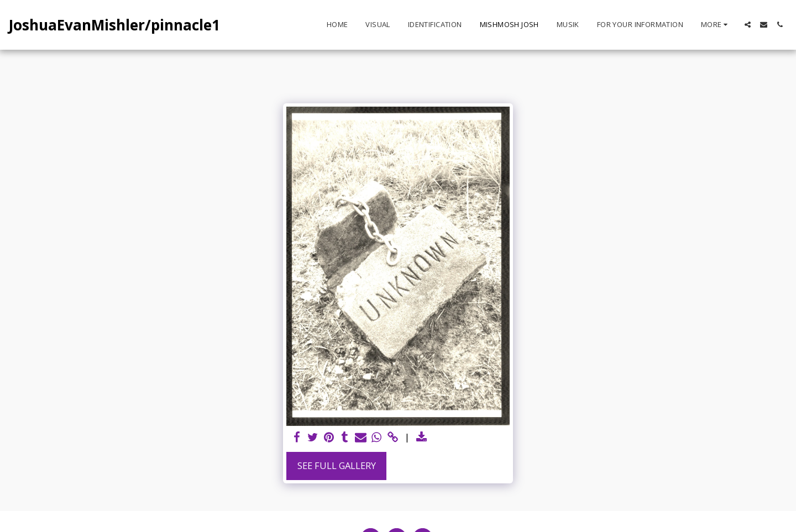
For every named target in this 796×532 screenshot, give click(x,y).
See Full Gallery (337, 465)
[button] (748, 25)
